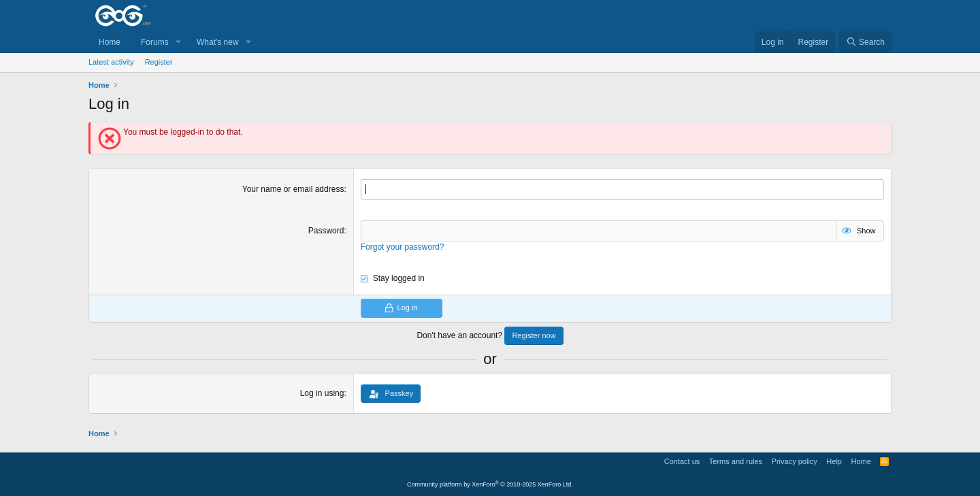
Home (110, 42)
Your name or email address (293, 189)
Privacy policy (795, 461)
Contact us (682, 461)
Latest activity (111, 62)
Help (834, 461)
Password (326, 231)
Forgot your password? (403, 247)
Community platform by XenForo (490, 484)
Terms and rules (736, 461)
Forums (155, 42)
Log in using (322, 393)
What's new (218, 42)
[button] (178, 43)
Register (159, 62)
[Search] (865, 43)
